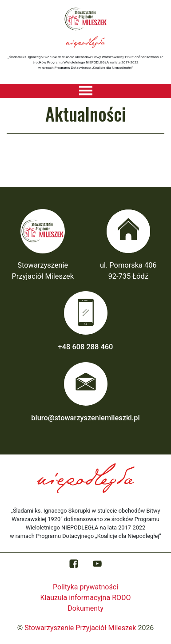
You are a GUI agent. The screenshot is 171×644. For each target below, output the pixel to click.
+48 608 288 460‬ (86, 347)
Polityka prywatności (85, 587)
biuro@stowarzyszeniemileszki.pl (85, 418)
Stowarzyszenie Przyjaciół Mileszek (80, 628)
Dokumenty (85, 608)
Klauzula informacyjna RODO (86, 598)
